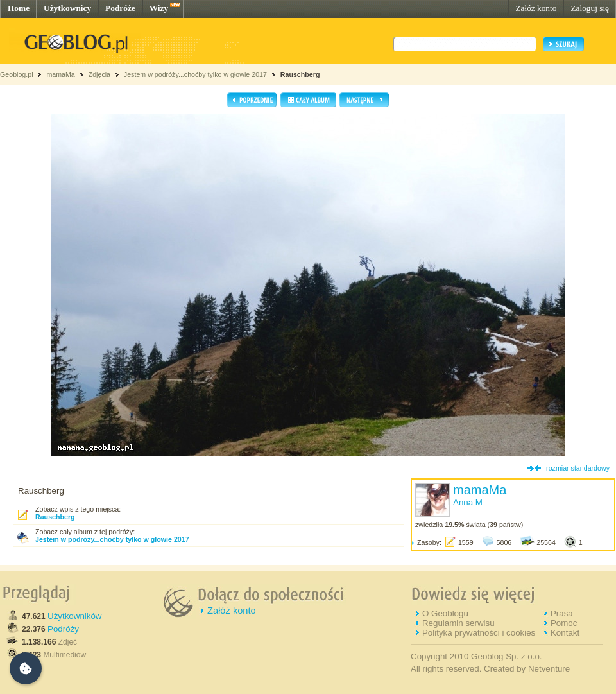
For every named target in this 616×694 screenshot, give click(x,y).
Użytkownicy (67, 8)
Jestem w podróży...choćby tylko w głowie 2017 (195, 74)
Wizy (159, 8)
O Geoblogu (445, 613)
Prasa (562, 613)
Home (19, 8)
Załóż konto (536, 8)
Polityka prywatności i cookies (479, 633)
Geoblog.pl (17, 74)
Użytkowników (74, 616)
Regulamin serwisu (458, 623)
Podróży (63, 629)
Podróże (120, 8)
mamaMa (60, 74)
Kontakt (565, 633)
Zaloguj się (590, 8)
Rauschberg (300, 74)
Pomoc (564, 623)
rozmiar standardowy (578, 468)
